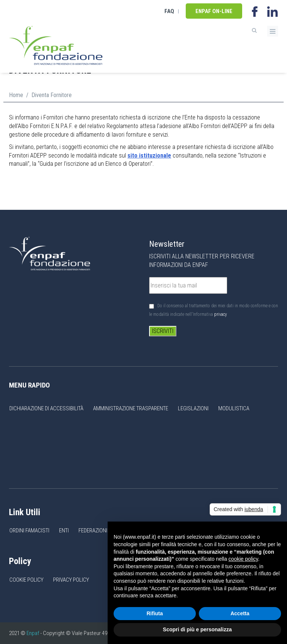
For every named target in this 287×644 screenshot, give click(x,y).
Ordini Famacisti (29, 531)
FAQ (169, 11)
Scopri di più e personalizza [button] (197, 629)
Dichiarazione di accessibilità (46, 408)
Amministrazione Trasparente (131, 408)
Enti (64, 531)
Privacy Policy (71, 580)
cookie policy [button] (243, 559)
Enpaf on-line (214, 11)
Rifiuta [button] (155, 613)
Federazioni (93, 531)
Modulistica (234, 408)
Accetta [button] (240, 613)
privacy (220, 314)
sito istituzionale (149, 155)
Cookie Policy (26, 580)
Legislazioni (193, 408)
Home (16, 95)
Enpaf (33, 633)
